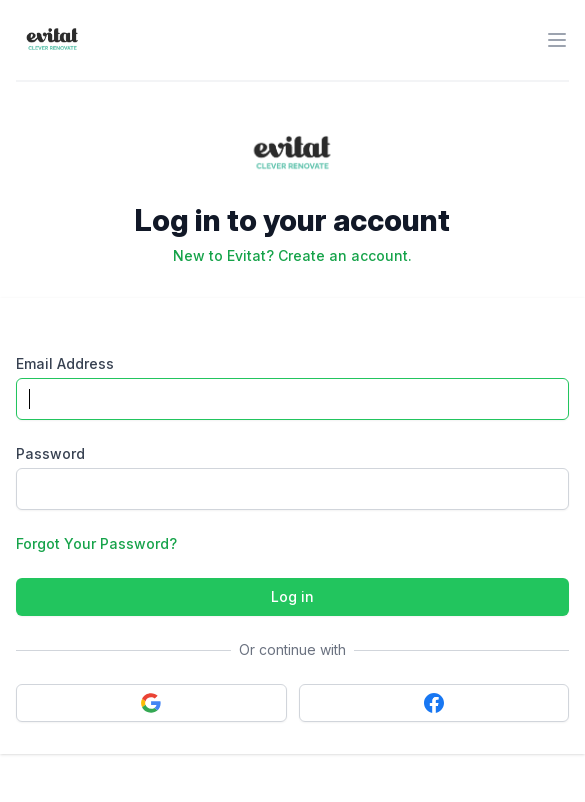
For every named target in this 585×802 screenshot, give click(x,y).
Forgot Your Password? (96, 543)
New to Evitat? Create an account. (292, 255)
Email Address (65, 363)
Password (50, 453)
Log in (292, 596)
